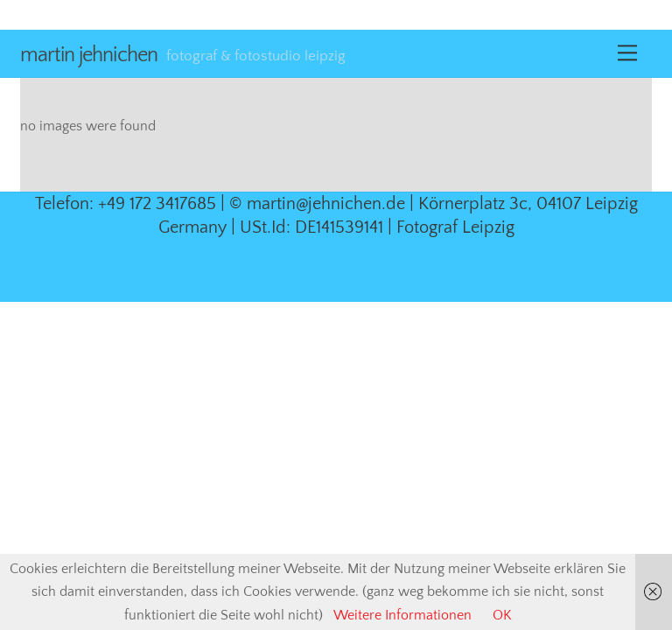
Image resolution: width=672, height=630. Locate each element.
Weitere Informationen (402, 615)
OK (502, 615)
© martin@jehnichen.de (317, 204)
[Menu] (627, 53)
